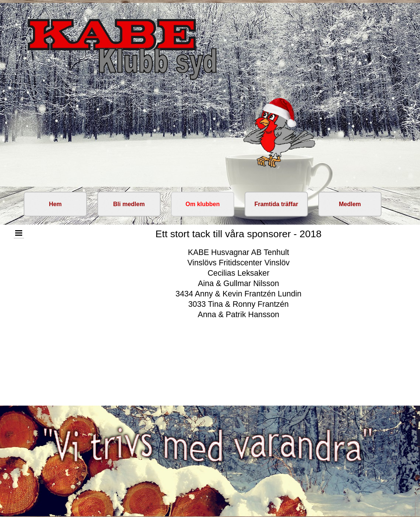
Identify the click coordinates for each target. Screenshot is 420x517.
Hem (55, 204)
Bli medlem (129, 204)
